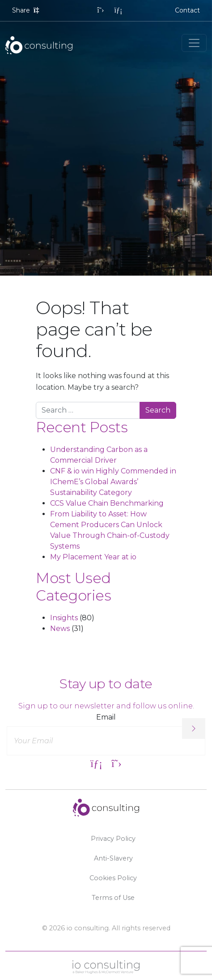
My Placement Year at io (93, 557)
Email (106, 717)
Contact (187, 10)
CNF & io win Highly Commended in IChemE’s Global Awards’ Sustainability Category (113, 482)
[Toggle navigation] (194, 43)
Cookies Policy (113, 878)
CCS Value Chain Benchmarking (107, 503)
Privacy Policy (113, 839)
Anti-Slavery (113, 858)
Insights (64, 618)
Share (27, 10)
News (60, 628)
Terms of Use (113, 898)
